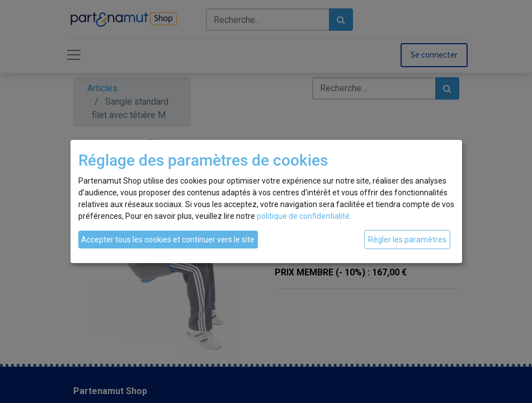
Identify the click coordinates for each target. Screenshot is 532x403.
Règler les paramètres (407, 240)
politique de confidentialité (303, 216)
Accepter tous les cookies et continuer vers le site (168, 240)
